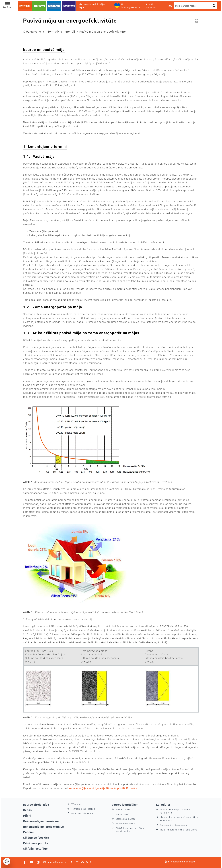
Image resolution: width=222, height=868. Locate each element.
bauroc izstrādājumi (126, 805)
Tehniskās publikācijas (83, 809)
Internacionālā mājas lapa (180, 862)
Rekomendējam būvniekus (41, 821)
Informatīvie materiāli (60, 32)
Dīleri (27, 816)
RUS (170, 6)
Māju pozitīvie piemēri (83, 813)
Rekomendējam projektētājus (43, 827)
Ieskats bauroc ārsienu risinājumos (179, 830)
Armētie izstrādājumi (127, 824)
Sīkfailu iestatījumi (36, 849)
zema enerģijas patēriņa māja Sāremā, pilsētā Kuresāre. (104, 788)
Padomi (28, 832)
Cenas (27, 810)
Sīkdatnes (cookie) (36, 838)
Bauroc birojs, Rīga (36, 805)
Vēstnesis (76, 804)
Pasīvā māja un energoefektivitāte (103, 32)
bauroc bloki (122, 814)
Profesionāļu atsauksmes (173, 825)
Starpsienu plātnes (126, 819)
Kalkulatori (164, 805)
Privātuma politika (36, 843)
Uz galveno (34, 32)
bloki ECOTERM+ (124, 810)
